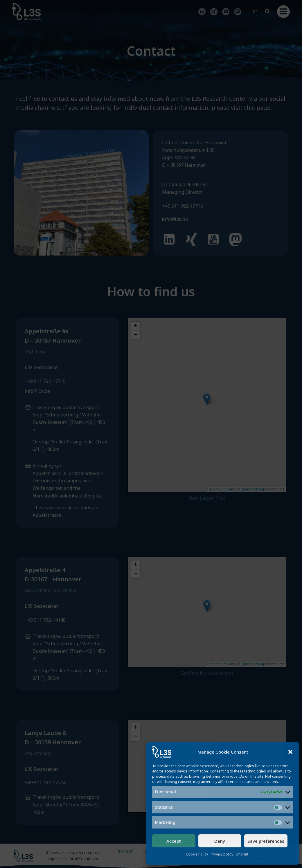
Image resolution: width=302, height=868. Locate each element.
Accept (174, 841)
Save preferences (266, 841)
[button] (290, 752)
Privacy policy (222, 854)
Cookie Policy (197, 854)
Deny (220, 841)
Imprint (242, 854)
